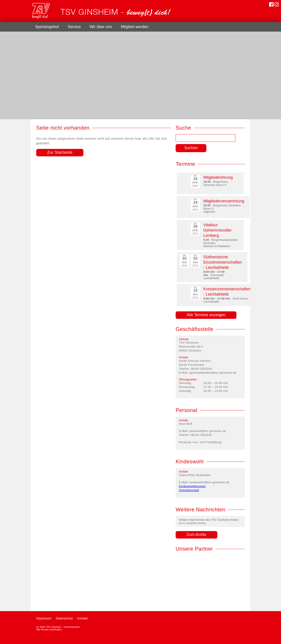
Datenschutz (64, 618)
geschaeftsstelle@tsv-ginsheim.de (213, 373)
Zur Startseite (60, 152)
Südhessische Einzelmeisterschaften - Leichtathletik (223, 262)
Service (74, 27)
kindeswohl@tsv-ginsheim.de (209, 482)
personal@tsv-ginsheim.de (208, 431)
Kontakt (82, 618)
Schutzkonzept (189, 490)
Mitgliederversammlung (224, 201)
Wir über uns (101, 27)
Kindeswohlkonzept (192, 486)
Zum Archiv (196, 535)
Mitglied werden (135, 27)
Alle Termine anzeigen (206, 315)
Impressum (44, 618)
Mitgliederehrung (218, 177)
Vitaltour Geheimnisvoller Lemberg (217, 230)
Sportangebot (47, 27)
